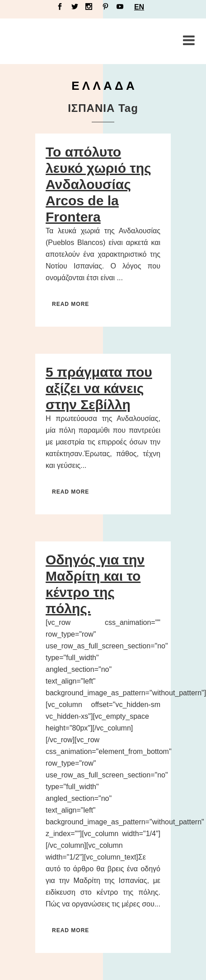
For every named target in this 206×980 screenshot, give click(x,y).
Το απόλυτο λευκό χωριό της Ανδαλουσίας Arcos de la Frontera (98, 184)
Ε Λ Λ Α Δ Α (103, 86)
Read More (70, 304)
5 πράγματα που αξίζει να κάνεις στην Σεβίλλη (99, 388)
